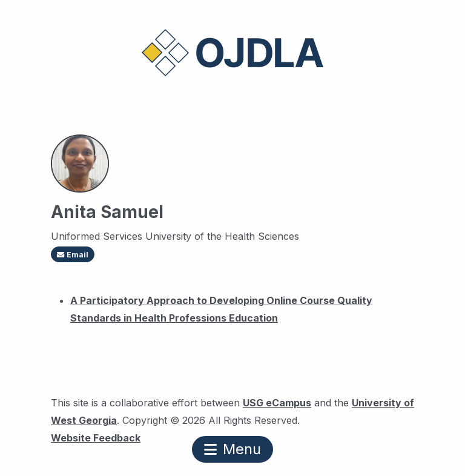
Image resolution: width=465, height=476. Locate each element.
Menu (232, 449)
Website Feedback (96, 436)
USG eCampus (277, 403)
